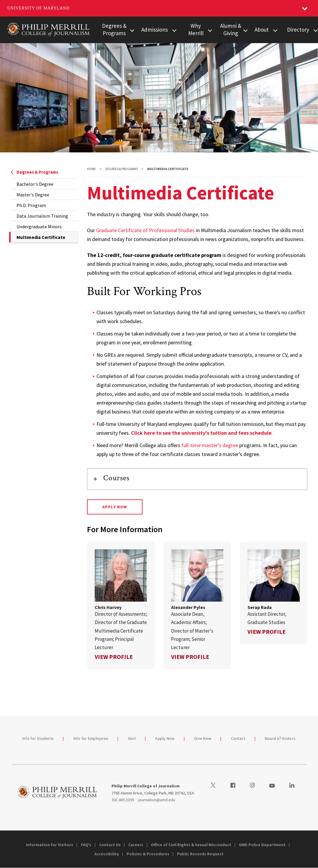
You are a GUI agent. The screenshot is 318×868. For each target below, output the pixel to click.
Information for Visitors (50, 845)
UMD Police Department (262, 845)
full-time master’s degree (210, 445)
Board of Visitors (280, 738)
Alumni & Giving (231, 29)
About (262, 30)
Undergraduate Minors (39, 227)
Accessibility (107, 854)
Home (91, 169)
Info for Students (38, 738)
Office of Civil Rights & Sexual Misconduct (191, 845)
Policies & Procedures (148, 854)
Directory (298, 30)
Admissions (155, 30)
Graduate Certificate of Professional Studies (145, 230)
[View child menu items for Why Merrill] (210, 30)
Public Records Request (200, 854)
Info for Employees (91, 738)
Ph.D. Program (31, 205)
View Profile (114, 657)
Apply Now (115, 507)
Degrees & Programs (114, 29)
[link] (121, 605)
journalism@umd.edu (157, 800)
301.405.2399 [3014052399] (123, 800)
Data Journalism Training (42, 216)
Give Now (203, 738)
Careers (136, 845)
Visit (132, 738)
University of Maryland (38, 8)
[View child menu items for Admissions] (174, 30)
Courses (116, 478)
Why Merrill (196, 29)
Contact (238, 738)
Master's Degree (33, 195)
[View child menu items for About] (275, 30)
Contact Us (110, 845)
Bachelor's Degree (35, 184)
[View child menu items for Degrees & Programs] (132, 30)
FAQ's (86, 845)
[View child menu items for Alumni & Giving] (245, 30)
